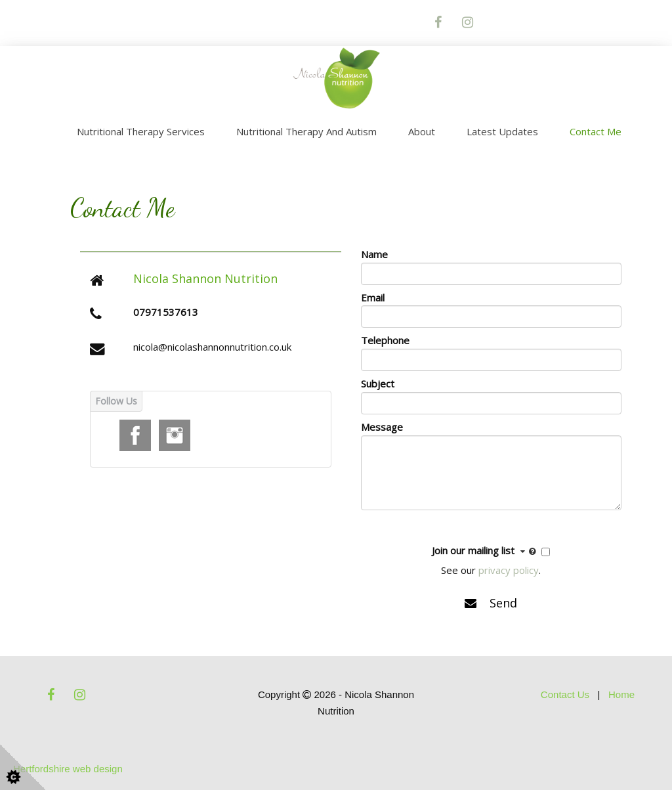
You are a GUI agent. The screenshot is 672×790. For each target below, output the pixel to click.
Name (374, 254)
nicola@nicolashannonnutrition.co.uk (212, 347)
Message (382, 427)
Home (621, 694)
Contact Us (565, 694)
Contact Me (596, 131)
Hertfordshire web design (68, 769)
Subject (378, 384)
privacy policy (509, 570)
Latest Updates (502, 131)
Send (491, 603)
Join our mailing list (485, 551)
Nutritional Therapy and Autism (306, 131)
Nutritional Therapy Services (141, 131)
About (422, 131)
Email (373, 297)
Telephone (385, 340)
